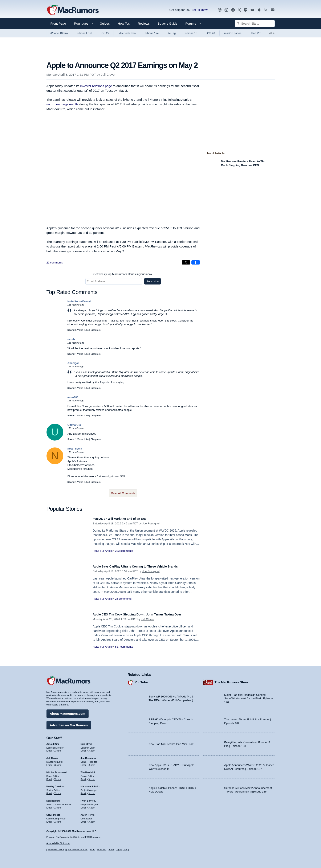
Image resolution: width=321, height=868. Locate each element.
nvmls (72, 339)
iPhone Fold (84, 33)
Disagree (95, 330)
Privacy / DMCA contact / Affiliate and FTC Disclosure (74, 837)
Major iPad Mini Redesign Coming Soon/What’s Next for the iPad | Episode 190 (249, 696)
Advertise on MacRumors (69, 723)
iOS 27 (105, 33)
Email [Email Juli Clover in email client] (49, 763)
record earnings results (63, 104)
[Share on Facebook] (196, 262)
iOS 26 (211, 33)
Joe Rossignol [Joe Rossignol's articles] (88, 756)
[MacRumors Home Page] (73, 10)
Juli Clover (108, 75)
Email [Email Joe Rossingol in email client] (84, 763)
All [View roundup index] (272, 33)
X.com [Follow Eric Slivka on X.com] (92, 749)
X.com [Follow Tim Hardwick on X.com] (92, 777)
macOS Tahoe (233, 33)
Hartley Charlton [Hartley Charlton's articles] (56, 785)
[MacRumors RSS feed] (266, 10)
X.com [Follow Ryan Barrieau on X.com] (92, 806)
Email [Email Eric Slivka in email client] (84, 749)
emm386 (73, 397)
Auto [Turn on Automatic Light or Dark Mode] (111, 849)
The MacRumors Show (231, 680)
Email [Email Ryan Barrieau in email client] (84, 806)
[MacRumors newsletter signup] (273, 10)
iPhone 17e (152, 33)
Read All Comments (123, 493)
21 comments (55, 263)
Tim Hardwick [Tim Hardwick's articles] (88, 770)
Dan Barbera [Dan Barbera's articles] (53, 799)
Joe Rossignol (151, 523)
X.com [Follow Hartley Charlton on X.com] (58, 791)
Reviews (144, 23)
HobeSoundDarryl (79, 301)
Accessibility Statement (58, 843)
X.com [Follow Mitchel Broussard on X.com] (58, 777)
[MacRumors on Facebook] (233, 10)
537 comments (124, 651)
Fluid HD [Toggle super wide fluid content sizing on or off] (101, 849)
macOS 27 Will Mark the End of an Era (125, 519)
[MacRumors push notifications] (259, 10)
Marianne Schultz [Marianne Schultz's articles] (90, 785)
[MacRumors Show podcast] (220, 10)
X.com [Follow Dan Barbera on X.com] (58, 806)
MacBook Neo (127, 33)
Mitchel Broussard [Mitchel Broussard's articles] (57, 770)
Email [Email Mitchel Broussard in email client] (49, 777)
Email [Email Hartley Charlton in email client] (49, 791)
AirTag (172, 33)
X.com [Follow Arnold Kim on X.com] (58, 749)
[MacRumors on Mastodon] (246, 10)
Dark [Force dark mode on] (125, 849)
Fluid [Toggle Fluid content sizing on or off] (93, 849)
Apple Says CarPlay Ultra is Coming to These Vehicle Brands (144, 566)
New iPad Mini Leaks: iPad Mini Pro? (171, 742)
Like (86, 330)
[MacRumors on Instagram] (226, 10)
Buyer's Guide (168, 23)
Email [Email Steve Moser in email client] (49, 820)
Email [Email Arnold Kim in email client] (49, 749)
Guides (105, 23)
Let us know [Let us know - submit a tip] (200, 10)
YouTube (141, 680)
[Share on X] (186, 262)
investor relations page (96, 86)
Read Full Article (103, 551)
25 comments (123, 599)
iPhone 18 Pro (59, 33)
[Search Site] (255, 24)
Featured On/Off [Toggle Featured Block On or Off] (56, 849)
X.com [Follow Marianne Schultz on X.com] (92, 791)
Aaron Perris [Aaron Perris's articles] (88, 813)
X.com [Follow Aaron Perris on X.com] (92, 820)
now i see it (75, 449)
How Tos (124, 23)
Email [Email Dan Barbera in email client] (49, 806)
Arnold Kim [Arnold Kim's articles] (53, 742)
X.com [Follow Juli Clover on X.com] (58, 763)
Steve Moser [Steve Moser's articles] (53, 813)
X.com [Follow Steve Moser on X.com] (58, 820)
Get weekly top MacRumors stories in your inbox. (123, 274)
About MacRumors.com (68, 711)
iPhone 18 (191, 33)
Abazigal (73, 363)
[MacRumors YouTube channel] (252, 10)
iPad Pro (256, 33)
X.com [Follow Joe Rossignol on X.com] (92, 763)
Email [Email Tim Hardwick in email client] (84, 777)
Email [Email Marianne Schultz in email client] (84, 791)
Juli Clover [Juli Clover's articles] (52, 756)
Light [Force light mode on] (118, 849)
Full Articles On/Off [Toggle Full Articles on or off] (77, 849)
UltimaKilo (74, 425)
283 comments (124, 551)
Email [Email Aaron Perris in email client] (84, 820)
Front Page (58, 23)
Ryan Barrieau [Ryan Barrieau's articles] (88, 799)
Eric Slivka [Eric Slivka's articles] (86, 742)
